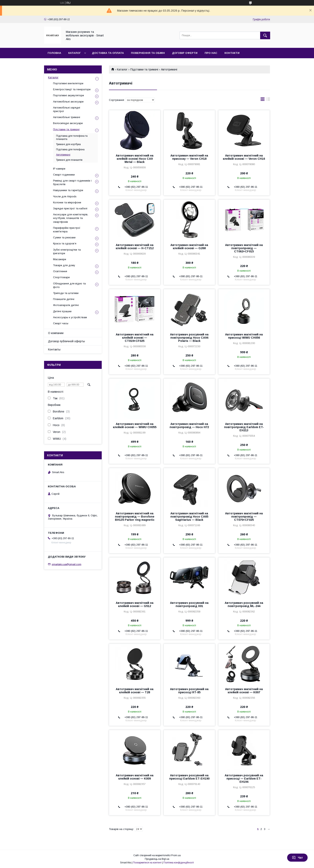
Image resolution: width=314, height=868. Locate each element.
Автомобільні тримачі (67, 117)
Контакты (54, 349)
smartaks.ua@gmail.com (66, 564)
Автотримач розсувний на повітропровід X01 (189, 604)
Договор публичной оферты (66, 341)
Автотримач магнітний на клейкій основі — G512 (135, 604)
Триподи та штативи (66, 293)
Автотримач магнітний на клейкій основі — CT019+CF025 (135, 338)
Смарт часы (61, 323)
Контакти (232, 53)
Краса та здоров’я (65, 243)
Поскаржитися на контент (147, 863)
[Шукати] (265, 35)
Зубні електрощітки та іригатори (67, 251)
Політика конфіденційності (179, 863)
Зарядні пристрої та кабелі (70, 208)
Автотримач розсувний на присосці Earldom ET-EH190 (189, 777)
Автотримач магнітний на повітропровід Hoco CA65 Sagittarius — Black (189, 517)
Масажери (60, 259)
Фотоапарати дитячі (66, 305)
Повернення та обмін (148, 53)
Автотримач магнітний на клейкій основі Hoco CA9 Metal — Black (135, 159)
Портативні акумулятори (68, 95)
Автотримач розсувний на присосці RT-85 (189, 691)
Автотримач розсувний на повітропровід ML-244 (244, 604)
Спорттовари (61, 277)
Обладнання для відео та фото (69, 285)
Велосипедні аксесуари (68, 123)
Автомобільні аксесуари (68, 102)
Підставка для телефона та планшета (72, 137)
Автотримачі (63, 155)
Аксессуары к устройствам (70, 317)
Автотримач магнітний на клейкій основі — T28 (135, 691)
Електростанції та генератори (72, 89)
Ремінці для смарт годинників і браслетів (72, 182)
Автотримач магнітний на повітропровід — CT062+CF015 (244, 248)
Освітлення (60, 271)
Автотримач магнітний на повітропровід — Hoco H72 (189, 425)
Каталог (74, 53)
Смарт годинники (64, 175)
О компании (56, 333)
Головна (54, 53)
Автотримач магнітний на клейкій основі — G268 (189, 247)
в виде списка (268, 100)
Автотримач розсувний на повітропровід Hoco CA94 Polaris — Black (189, 338)
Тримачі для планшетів (69, 160)
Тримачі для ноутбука (68, 144)
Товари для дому (64, 265)
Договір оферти (185, 53)
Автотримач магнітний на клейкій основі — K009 (135, 777)
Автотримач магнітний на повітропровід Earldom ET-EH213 (244, 427)
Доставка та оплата (108, 53)
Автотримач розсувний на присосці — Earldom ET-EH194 (244, 779)
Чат (297, 858)
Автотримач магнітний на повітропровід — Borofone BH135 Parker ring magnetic (135, 517)
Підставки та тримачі (144, 69)
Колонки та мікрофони (67, 202)
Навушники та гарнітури (68, 190)
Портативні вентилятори (68, 83)
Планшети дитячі (64, 299)
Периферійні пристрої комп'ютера (67, 230)
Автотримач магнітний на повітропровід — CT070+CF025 (244, 517)
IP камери (59, 169)
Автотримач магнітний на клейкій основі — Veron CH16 (244, 157)
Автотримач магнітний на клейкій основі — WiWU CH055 (135, 425)
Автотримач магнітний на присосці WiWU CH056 (244, 336)
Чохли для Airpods (65, 196)
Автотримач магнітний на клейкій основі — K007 (244, 691)
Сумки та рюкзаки (64, 237)
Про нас (211, 53)
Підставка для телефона (70, 150)
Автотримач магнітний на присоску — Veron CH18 (189, 157)
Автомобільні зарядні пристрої (67, 109)
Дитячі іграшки (62, 311)
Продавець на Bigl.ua (157, 859)
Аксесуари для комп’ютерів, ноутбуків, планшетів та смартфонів (71, 218)
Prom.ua (176, 855)
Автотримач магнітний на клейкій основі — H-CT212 (135, 247)
